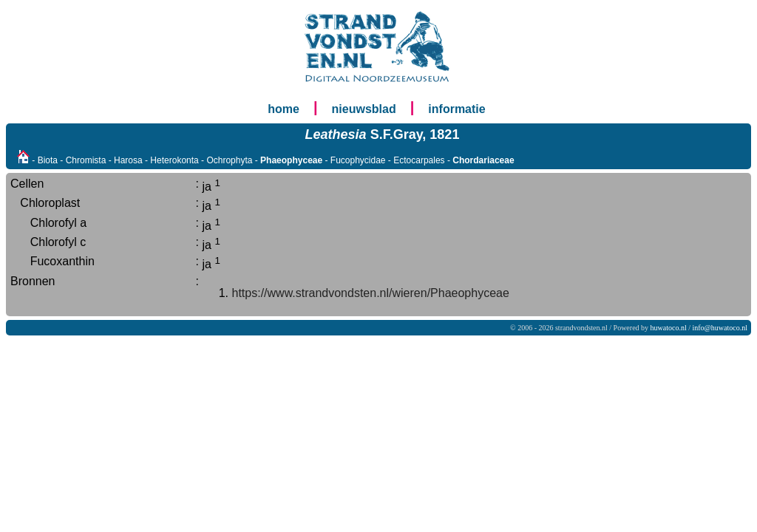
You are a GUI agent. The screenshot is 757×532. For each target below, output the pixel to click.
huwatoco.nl (669, 328)
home (284, 109)
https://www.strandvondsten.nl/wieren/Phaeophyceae (371, 293)
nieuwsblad (364, 109)
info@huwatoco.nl (720, 328)
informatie (456, 109)
